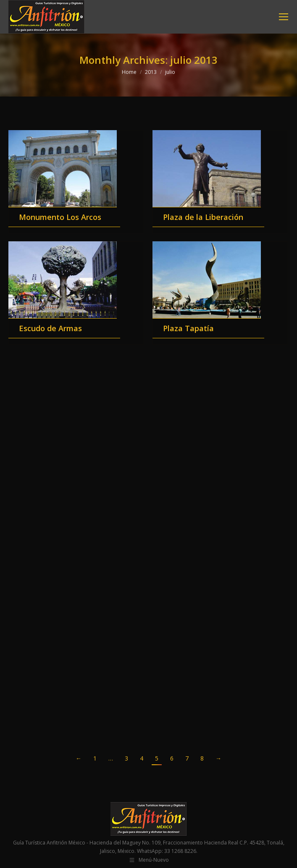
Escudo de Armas (50, 328)
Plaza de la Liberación (203, 217)
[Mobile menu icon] (284, 17)
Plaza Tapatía (188, 328)
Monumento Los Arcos (60, 217)
